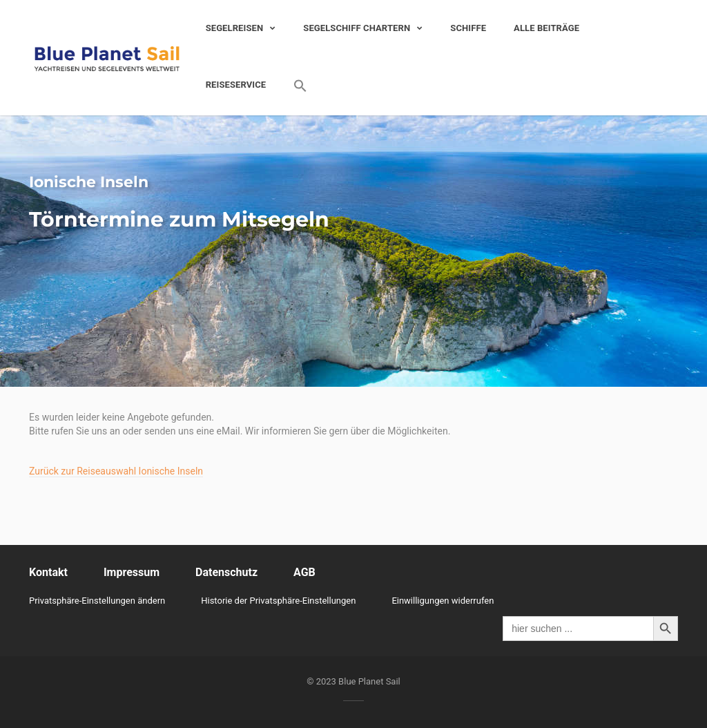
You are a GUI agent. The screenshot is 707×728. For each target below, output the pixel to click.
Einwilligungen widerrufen (443, 601)
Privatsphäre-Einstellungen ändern (97, 601)
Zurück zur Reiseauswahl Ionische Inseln (116, 471)
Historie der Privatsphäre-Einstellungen (278, 601)
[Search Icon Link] (293, 86)
